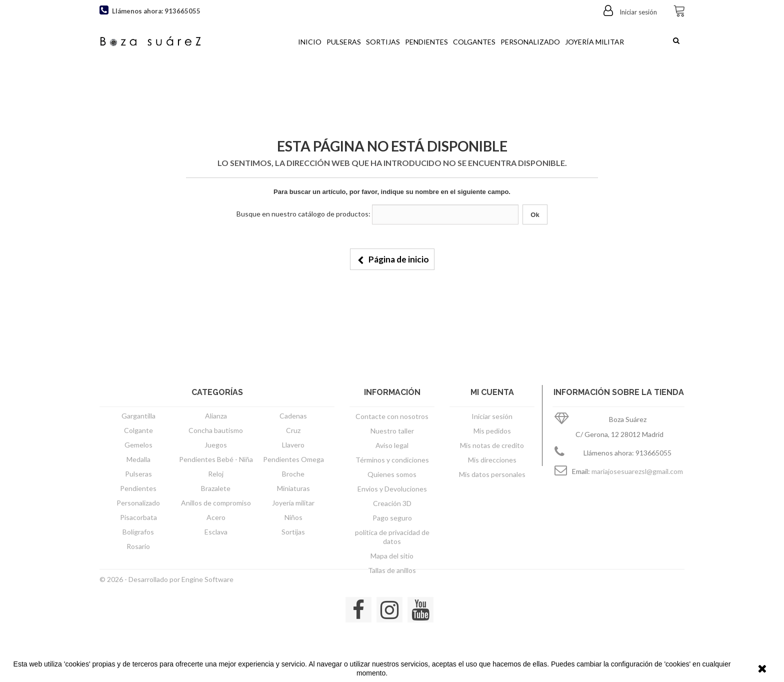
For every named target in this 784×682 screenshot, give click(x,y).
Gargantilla (138, 416)
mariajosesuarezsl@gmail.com (637, 471)
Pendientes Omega (293, 459)
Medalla (138, 459)
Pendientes (426, 42)
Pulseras (344, 42)
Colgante (138, 430)
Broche (293, 474)
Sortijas (383, 42)
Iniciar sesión (637, 12)
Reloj (216, 474)
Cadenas (293, 416)
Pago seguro (392, 518)
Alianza (216, 416)
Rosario (138, 546)
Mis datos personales (492, 474)
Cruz (293, 430)
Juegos (216, 445)
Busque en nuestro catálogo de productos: (303, 214)
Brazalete (216, 488)
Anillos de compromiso (216, 503)
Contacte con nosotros (392, 416)
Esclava (216, 532)
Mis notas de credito (492, 445)
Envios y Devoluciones (392, 489)
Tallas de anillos (392, 570)
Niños (293, 517)
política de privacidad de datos (392, 537)
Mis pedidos (492, 431)
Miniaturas (293, 488)
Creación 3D (392, 503)
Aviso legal (392, 445)
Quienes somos (392, 474)
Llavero (293, 445)
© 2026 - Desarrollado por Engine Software (166, 608)
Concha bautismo (216, 430)
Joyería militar (594, 42)
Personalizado (530, 42)
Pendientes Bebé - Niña (216, 459)
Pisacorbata (138, 517)
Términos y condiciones (392, 460)
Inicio (310, 42)
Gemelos (138, 445)
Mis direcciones (492, 460)
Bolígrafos (138, 532)
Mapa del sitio (392, 556)
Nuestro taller (392, 431)
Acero (216, 517)
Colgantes (474, 42)
